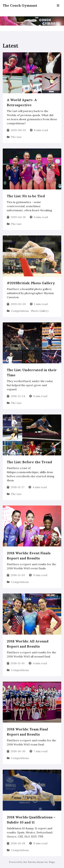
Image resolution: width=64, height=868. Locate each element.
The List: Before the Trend (29, 462)
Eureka (32, 862)
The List (16, 137)
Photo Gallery (40, 311)
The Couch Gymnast (20, 5)
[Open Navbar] (58, 5)
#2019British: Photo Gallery (31, 283)
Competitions (20, 311)
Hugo (52, 862)
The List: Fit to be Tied (26, 196)
